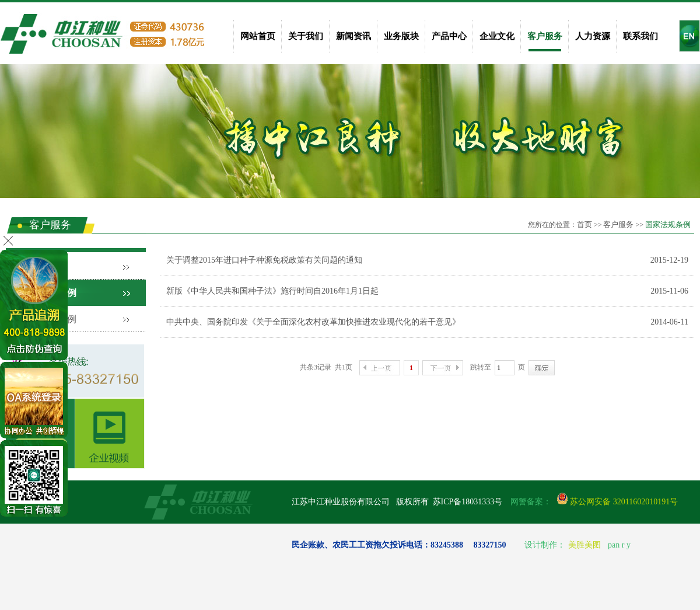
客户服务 (545, 36)
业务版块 (401, 36)
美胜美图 (584, 545)
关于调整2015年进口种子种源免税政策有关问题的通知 (264, 260)
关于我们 (306, 36)
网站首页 (258, 36)
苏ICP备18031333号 (468, 502)
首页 (584, 224)
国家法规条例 (668, 224)
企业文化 (497, 36)
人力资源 (593, 36)
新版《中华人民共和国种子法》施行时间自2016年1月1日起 (272, 291)
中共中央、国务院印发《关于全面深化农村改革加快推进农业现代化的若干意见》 (313, 322)
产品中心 (449, 36)
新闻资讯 (353, 36)
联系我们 (640, 36)
